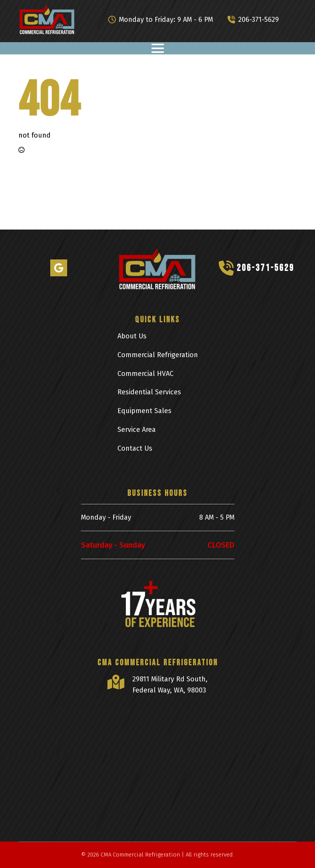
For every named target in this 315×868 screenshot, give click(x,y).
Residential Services (149, 392)
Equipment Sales (144, 411)
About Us (132, 336)
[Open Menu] (158, 48)
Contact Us (135, 448)
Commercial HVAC (145, 374)
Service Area (137, 430)
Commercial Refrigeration (158, 355)
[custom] (59, 268)
